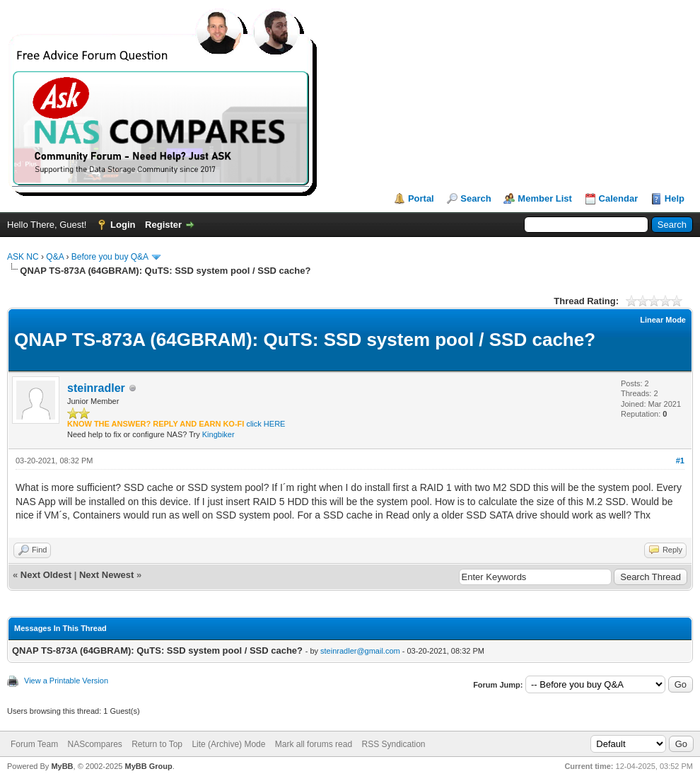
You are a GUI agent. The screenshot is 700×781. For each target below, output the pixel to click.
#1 (680, 461)
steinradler (96, 388)
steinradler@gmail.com (360, 651)
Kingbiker (218, 434)
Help (675, 198)
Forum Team (34, 744)
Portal (421, 198)
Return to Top (157, 744)
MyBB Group (148, 766)
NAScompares (94, 744)
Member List (545, 198)
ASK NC (23, 257)
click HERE (266, 424)
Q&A (55, 257)
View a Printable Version (66, 681)
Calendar (619, 198)
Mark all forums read (314, 744)
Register (163, 225)
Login (123, 225)
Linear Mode (663, 320)
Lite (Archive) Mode (228, 744)
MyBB (62, 766)
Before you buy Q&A (110, 257)
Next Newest (106, 575)
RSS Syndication (393, 744)
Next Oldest (46, 575)
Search (476, 198)
